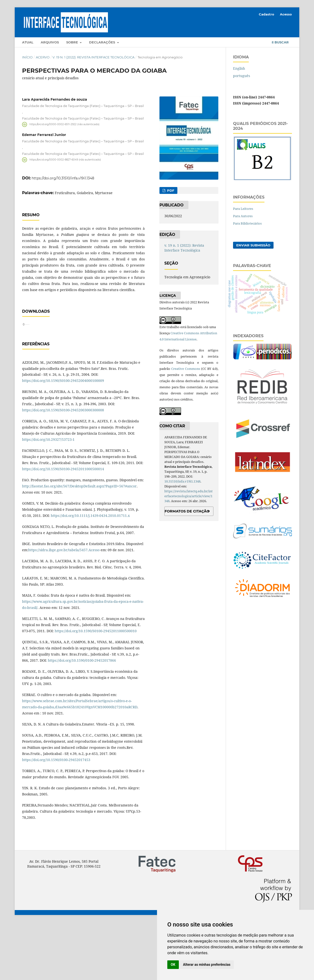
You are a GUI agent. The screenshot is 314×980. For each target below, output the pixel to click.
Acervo (43, 57)
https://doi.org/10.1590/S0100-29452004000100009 (63, 438)
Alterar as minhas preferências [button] (207, 965)
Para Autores (243, 216)
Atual (28, 42)
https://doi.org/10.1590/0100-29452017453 (56, 817)
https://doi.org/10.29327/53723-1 (48, 497)
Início (27, 57)
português (242, 76)
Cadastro (267, 14)
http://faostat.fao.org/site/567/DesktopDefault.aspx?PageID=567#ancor (79, 544)
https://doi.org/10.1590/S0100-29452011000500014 (63, 527)
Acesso (286, 14)
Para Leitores (243, 209)
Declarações (103, 42)
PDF (170, 190)
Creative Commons (186, 369)
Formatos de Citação (187, 511)
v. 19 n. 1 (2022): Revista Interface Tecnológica (93, 57)
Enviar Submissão (253, 245)
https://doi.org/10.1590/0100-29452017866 (82, 718)
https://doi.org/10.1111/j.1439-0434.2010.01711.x (90, 573)
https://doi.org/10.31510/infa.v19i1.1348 (63, 178)
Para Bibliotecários (247, 223)
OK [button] (173, 965)
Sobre (73, 42)
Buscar (280, 42)
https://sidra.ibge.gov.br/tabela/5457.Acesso (64, 608)
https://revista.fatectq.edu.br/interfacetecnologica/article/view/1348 (189, 496)
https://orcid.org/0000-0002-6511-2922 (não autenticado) (64, 124)
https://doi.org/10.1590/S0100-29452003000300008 (63, 468)
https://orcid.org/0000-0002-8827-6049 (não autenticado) (65, 160)
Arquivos (50, 42)
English (239, 68)
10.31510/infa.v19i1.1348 (182, 481)
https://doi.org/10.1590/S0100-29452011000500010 (96, 689)
